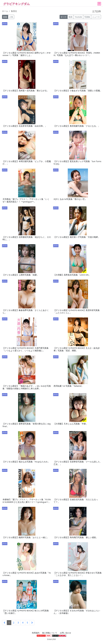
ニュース (96, 17)
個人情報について (50, 633)
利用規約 (36, 633)
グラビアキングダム (16, 4)
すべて (64, 17)
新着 (5, 17)
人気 (11, 17)
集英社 (14, 11)
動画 (71, 17)
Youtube (78, 17)
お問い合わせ (65, 633)
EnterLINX (51, 639)
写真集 (87, 17)
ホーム (5, 11)
